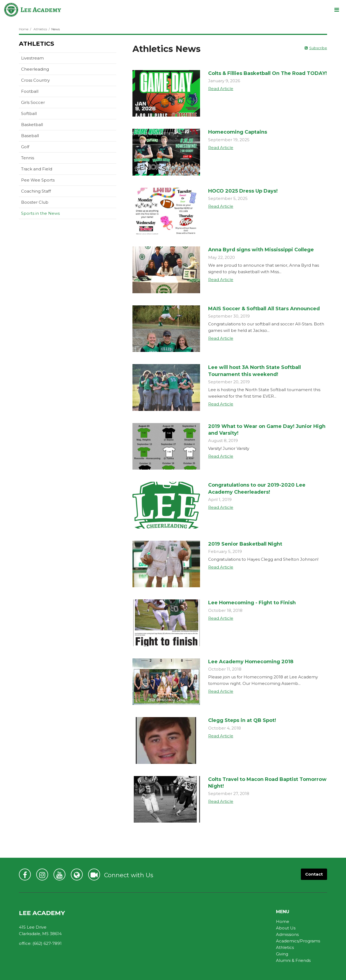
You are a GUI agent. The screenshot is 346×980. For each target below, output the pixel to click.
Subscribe (318, 48)
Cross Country (35, 80)
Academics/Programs (298, 941)
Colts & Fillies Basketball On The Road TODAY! (267, 73)
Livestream (32, 58)
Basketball (32, 125)
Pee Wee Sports (38, 180)
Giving (282, 954)
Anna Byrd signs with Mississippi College (261, 250)
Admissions (287, 934)
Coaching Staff (36, 191)
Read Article (221, 89)
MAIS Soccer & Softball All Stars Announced (264, 309)
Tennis (28, 158)
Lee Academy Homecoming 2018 (251, 662)
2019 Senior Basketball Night (245, 544)
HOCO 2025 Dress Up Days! (243, 191)
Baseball (30, 136)
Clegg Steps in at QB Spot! (242, 720)
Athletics (40, 29)
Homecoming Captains (238, 132)
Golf (25, 147)
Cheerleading (35, 69)
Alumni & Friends (293, 960)
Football (30, 91)
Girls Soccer (33, 102)
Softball (29, 113)
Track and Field (37, 169)
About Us (286, 928)
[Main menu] (337, 9)
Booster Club (35, 202)
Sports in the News (40, 213)
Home (24, 29)
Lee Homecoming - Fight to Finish (252, 603)
